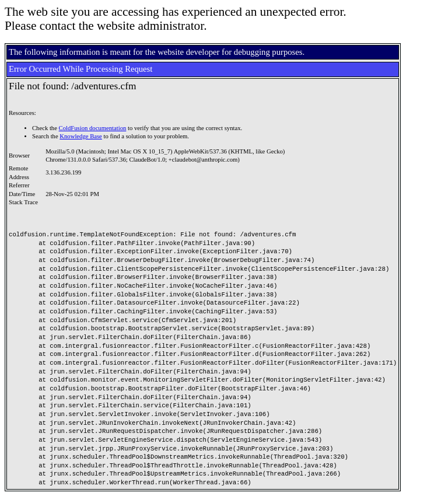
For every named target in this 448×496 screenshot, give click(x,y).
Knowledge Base (81, 136)
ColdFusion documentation (93, 128)
